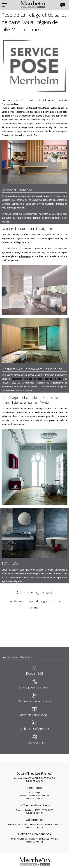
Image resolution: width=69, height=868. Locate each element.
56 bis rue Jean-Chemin (34, 836)
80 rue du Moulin (34, 775)
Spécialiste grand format (45, 601)
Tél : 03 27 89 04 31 (34, 842)
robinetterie (25, 256)
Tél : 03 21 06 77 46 (34, 813)
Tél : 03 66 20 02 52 (34, 827)
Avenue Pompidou (34, 822)
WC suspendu (11, 260)
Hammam (34, 607)
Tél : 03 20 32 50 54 (34, 799)
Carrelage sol (17, 601)
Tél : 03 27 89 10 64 (34, 781)
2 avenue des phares (34, 807)
